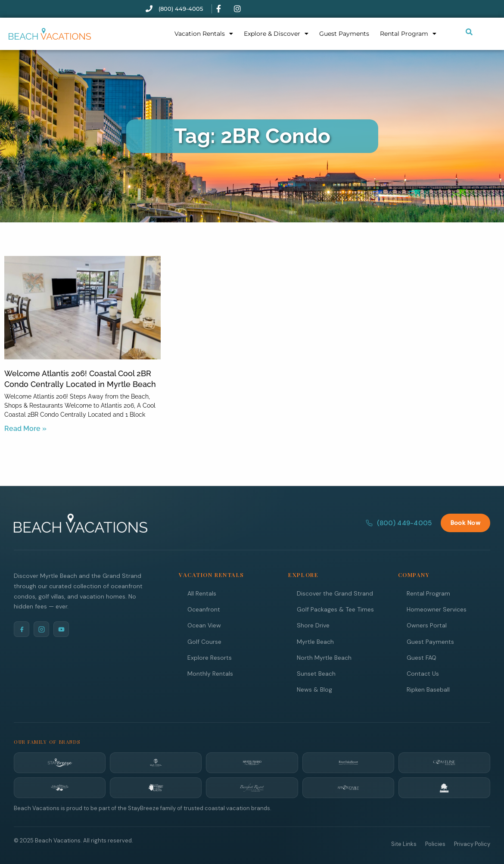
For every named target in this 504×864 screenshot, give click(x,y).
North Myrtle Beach (324, 657)
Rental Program (408, 34)
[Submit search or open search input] (469, 32)
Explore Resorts (210, 657)
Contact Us (423, 673)
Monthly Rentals (210, 673)
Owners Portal (427, 625)
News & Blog (314, 689)
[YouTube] (61, 629)
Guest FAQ (422, 657)
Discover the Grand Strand (335, 593)
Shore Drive (313, 625)
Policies (435, 844)
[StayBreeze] (60, 762)
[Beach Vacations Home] (81, 523)
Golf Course (204, 641)
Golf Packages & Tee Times (335, 609)
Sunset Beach (316, 673)
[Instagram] (41, 629)
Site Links (404, 844)
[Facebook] (22, 629)
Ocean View (204, 625)
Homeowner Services (437, 609)
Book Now (465, 522)
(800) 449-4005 (399, 523)
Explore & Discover (276, 34)
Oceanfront (204, 609)
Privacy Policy (472, 844)
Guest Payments (344, 34)
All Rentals (202, 593)
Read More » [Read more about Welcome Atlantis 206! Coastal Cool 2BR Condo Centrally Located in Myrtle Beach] (25, 429)
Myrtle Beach (315, 641)
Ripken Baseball (428, 689)
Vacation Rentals (204, 34)
